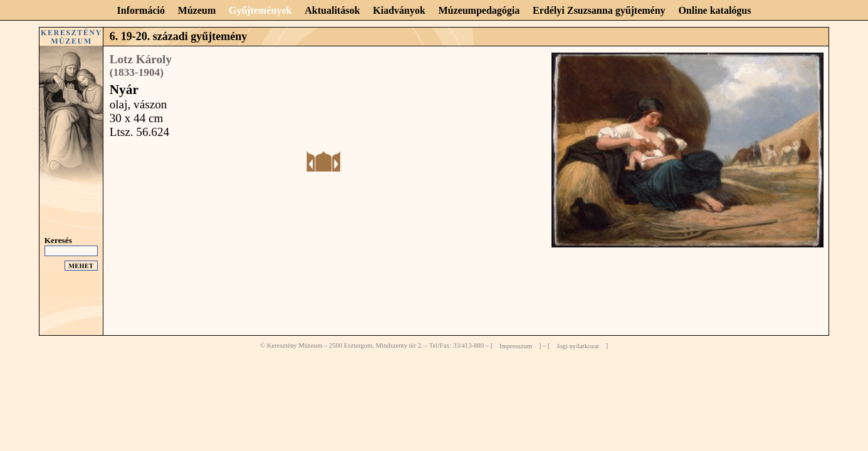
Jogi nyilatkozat (578, 345)
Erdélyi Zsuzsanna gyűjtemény (599, 10)
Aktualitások (332, 10)
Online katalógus (714, 10)
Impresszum (516, 345)
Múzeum (197, 10)
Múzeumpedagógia (479, 10)
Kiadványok (399, 10)
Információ (141, 10)
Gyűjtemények (260, 10)
